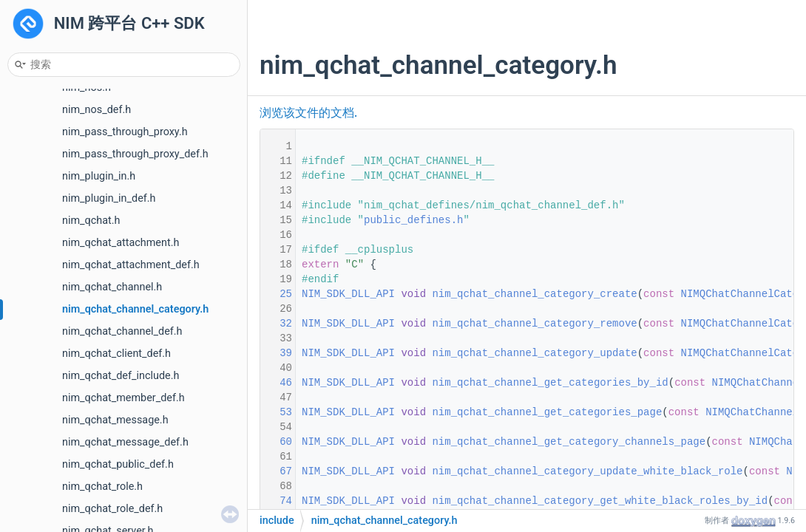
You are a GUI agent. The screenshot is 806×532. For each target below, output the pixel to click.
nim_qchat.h (91, 221)
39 (277, 353)
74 (277, 501)
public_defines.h (413, 220)
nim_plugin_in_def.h (109, 198)
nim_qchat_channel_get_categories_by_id (550, 383)
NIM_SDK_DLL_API (348, 294)
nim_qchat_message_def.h (125, 442)
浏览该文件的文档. (308, 113)
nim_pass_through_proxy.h (125, 132)
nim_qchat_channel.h (112, 287)
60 (277, 442)
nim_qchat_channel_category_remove (534, 324)
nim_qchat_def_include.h (121, 376)
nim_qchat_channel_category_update (534, 353)
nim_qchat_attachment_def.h (131, 265)
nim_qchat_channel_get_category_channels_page (569, 442)
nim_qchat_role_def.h (112, 509)
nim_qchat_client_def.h (116, 354)
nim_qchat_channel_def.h (122, 331)
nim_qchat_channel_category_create (534, 294)
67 (277, 471)
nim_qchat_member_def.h (123, 398)
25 (277, 294)
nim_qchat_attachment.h (121, 243)
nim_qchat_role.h (102, 487)
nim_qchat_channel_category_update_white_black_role (587, 471)
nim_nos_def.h (96, 110)
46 (277, 383)
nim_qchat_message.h (115, 420)
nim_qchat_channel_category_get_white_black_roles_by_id (600, 501)
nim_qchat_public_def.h (118, 464)
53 (277, 412)
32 (277, 324)
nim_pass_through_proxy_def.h (135, 154)
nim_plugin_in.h (99, 176)
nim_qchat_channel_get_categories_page (547, 412)
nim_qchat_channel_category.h (135, 309)
